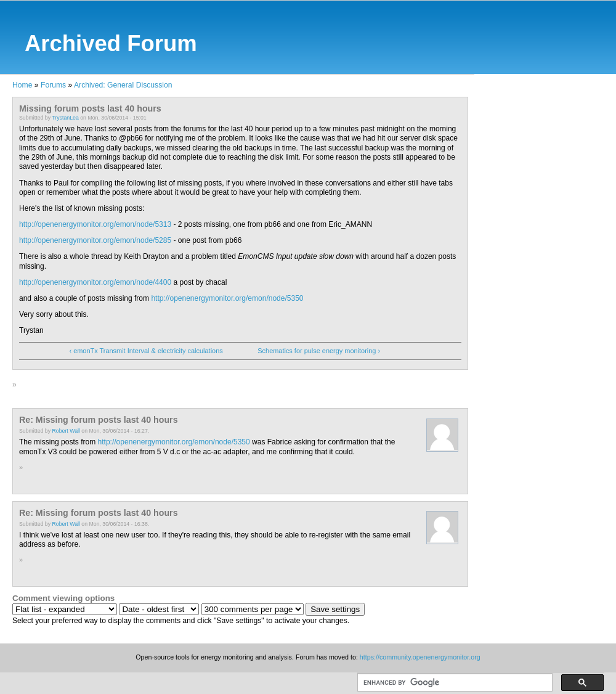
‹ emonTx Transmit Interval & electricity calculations (146, 351)
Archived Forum (111, 43)
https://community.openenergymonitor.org (420, 657)
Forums (53, 85)
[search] (454, 683)
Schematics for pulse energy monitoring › (319, 351)
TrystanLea (65, 118)
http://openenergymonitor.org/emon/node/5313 (95, 224)
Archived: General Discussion (123, 85)
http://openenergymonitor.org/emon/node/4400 (95, 282)
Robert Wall (66, 431)
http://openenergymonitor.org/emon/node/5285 (95, 240)
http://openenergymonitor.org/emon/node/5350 (227, 298)
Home (22, 85)
